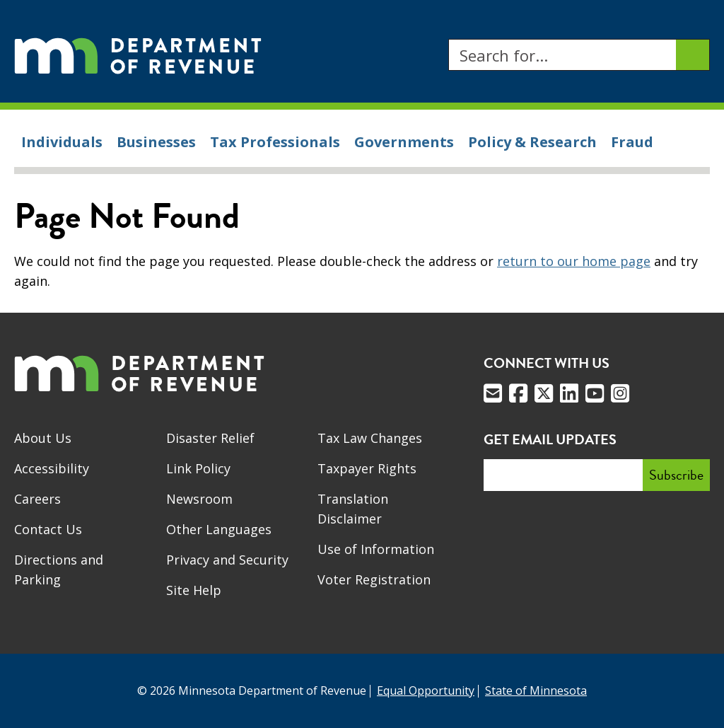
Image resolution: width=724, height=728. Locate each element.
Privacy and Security (227, 560)
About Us (43, 438)
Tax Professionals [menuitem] (275, 142)
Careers (37, 499)
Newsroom (199, 499)
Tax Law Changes (370, 438)
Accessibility (52, 468)
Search (448, 39)
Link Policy (198, 468)
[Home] (138, 55)
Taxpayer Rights (367, 468)
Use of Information (376, 549)
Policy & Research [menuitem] (532, 142)
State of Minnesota (536, 691)
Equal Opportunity (426, 691)
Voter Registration (374, 579)
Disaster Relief (210, 438)
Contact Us (48, 529)
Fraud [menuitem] (632, 142)
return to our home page (574, 261)
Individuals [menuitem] (62, 142)
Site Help (194, 590)
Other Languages (219, 529)
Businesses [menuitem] (156, 142)
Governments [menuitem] (404, 142)
